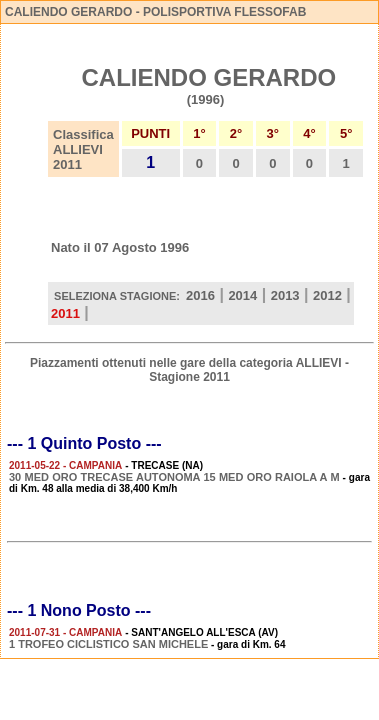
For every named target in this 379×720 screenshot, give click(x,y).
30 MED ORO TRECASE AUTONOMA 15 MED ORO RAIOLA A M (174, 477)
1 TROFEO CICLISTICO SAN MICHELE (108, 644)
